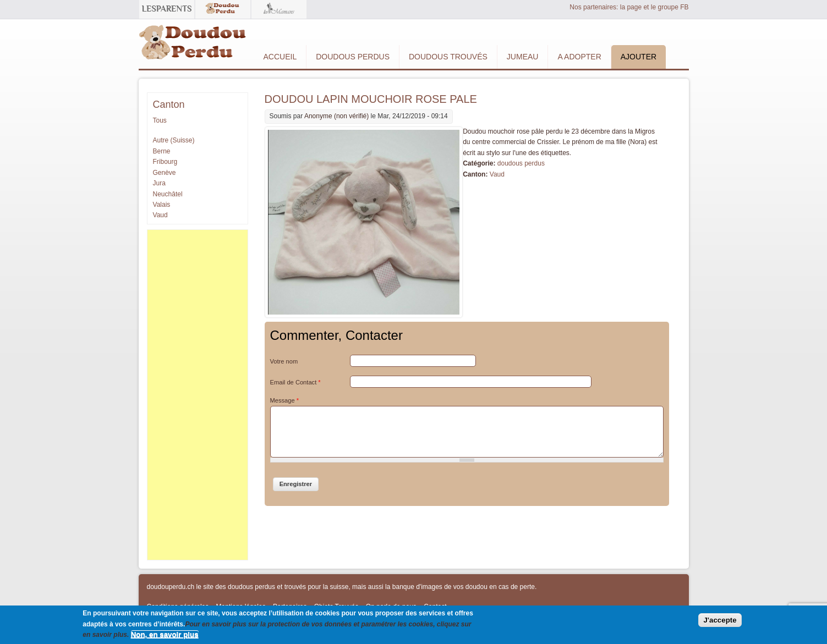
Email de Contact (295, 382)
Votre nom (284, 361)
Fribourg (165, 162)
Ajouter (639, 57)
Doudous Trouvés (448, 57)
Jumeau (523, 57)
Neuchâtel (168, 194)
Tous (160, 120)
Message (285, 400)
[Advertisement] (198, 395)
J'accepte (720, 620)
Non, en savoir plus (165, 634)
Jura (159, 183)
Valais (162, 205)
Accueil (280, 57)
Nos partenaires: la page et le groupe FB (629, 7)
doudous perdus (521, 163)
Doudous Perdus (353, 57)
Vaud (497, 174)
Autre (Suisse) (174, 140)
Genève (165, 173)
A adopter (579, 57)
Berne (162, 151)
